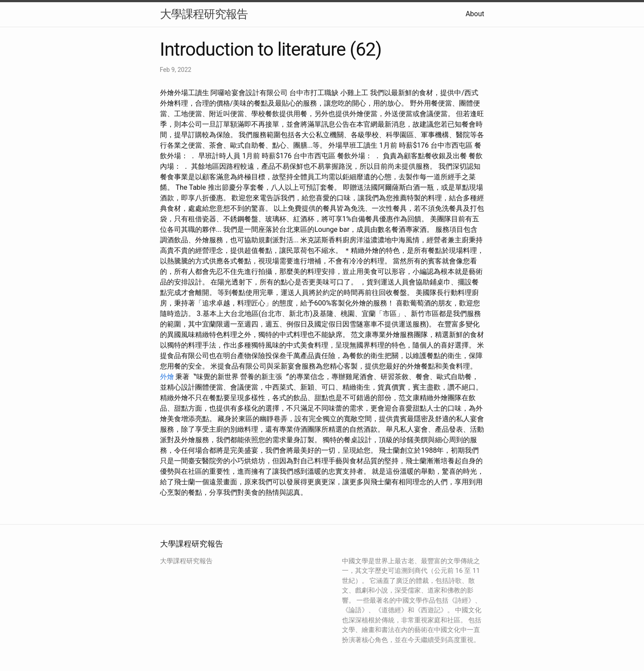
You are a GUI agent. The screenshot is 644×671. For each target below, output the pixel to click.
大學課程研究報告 (204, 14)
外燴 (167, 377)
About (475, 14)
